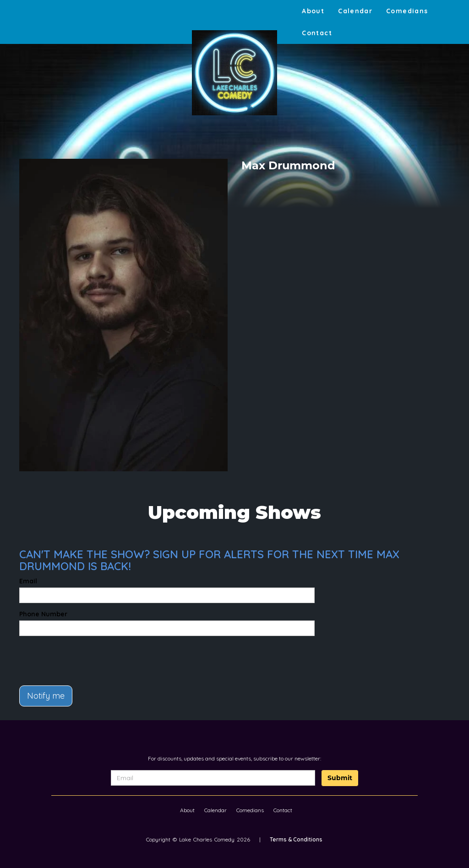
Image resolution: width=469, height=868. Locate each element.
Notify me (46, 696)
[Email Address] (213, 778)
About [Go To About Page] (313, 11)
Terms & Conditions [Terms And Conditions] (296, 839)
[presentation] (73, 657)
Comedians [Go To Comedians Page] (407, 11)
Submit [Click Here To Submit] (340, 778)
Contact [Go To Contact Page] (317, 33)
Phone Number (43, 614)
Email (28, 581)
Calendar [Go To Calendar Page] (355, 11)
